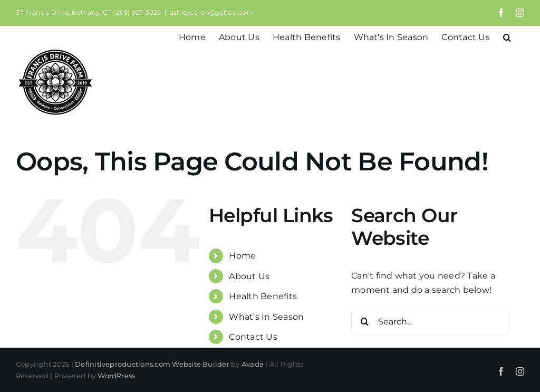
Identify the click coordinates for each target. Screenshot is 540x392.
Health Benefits (263, 296)
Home (242, 256)
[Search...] (431, 321)
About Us (249, 276)
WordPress (116, 376)
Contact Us (253, 337)
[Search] (364, 321)
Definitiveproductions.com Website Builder (152, 364)
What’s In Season (266, 317)
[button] (507, 36)
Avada (253, 364)
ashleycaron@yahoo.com (212, 12)
